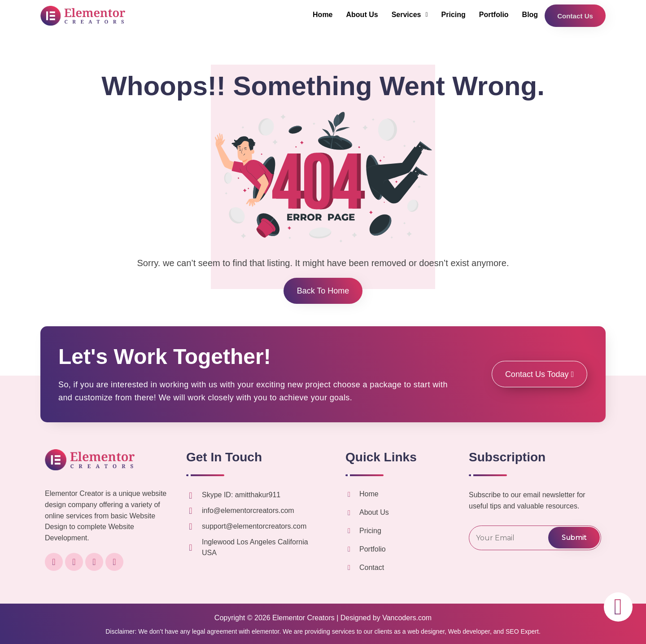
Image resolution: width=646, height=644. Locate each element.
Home (321, 15)
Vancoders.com (407, 618)
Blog (528, 15)
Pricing (452, 15)
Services (408, 15)
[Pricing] (349, 531)
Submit (574, 537)
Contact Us (574, 16)
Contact (372, 567)
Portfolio (493, 15)
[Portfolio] (349, 549)
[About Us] (349, 513)
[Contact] (349, 568)
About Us (360, 15)
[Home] (349, 495)
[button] (408, 15)
